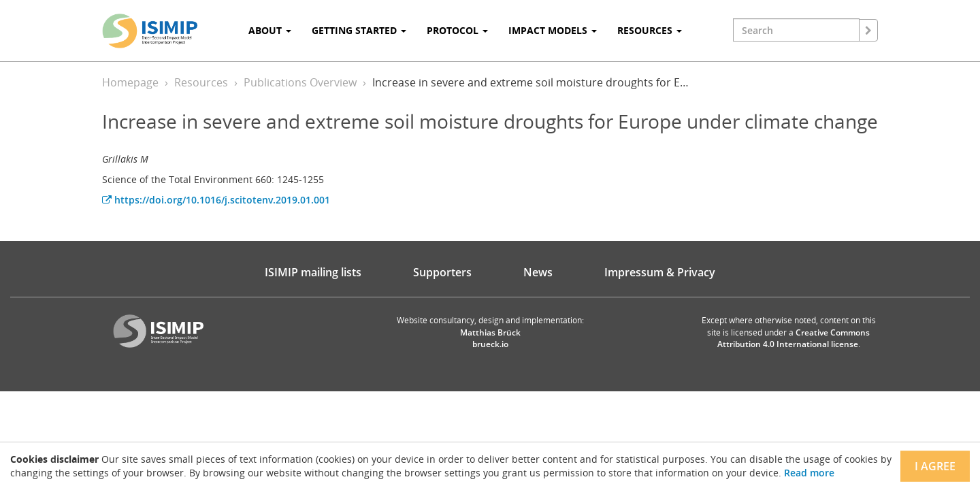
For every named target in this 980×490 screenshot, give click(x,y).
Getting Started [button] (359, 30)
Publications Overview (300, 82)
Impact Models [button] (553, 30)
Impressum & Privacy (660, 272)
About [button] (270, 30)
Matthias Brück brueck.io (490, 338)
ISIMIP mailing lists (313, 272)
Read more (809, 473)
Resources (201, 82)
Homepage (130, 82)
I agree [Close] (935, 466)
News (538, 272)
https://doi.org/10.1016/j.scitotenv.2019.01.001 (216, 200)
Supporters (442, 272)
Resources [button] (650, 30)
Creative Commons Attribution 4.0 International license (794, 338)
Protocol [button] (457, 30)
